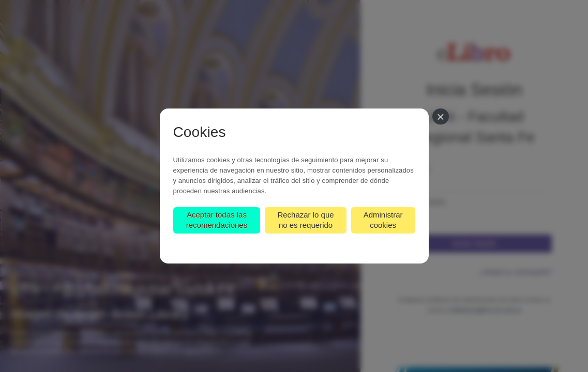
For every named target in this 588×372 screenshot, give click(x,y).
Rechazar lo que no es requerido (305, 220)
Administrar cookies (383, 220)
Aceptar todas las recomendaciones (217, 220)
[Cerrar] (440, 117)
